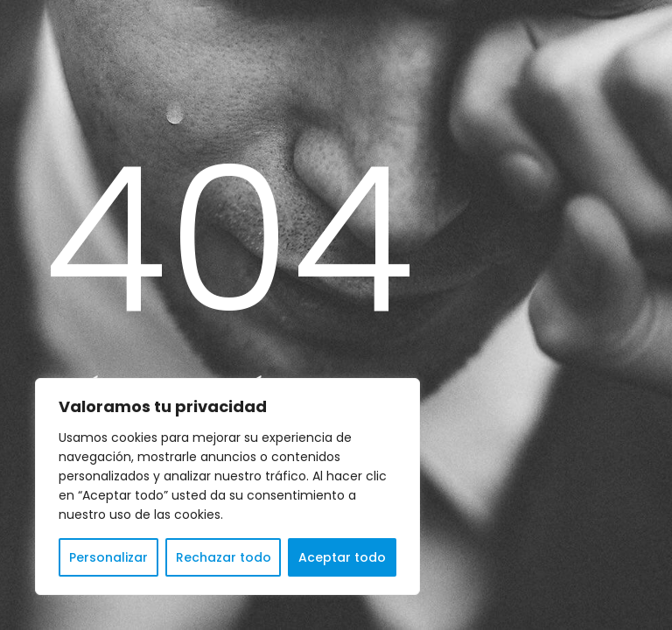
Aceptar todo (342, 557)
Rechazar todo (224, 557)
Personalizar (108, 557)
